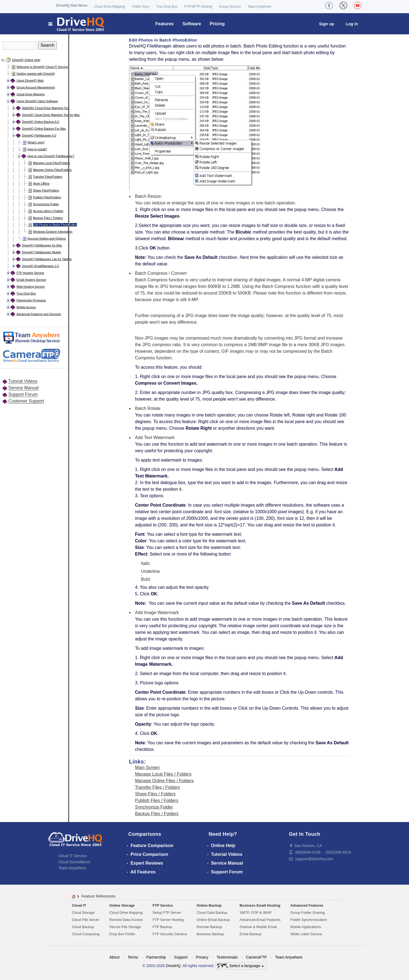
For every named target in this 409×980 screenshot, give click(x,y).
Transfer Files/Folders (48, 177)
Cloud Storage (83, 913)
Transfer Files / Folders (158, 787)
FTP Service (163, 905)
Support (181, 957)
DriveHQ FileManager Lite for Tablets (47, 259)
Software (192, 24)
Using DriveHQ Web (30, 80)
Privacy (202, 957)
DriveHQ (173, 966)
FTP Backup (162, 927)
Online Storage (122, 905)
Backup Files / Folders (48, 218)
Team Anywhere (259, 7)
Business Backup (210, 934)
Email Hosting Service (31, 280)
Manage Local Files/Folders (52, 163)
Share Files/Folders (46, 190)
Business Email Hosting (260, 905)
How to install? (37, 149)
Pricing (217, 24)
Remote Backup (209, 927)
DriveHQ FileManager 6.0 (39, 135)
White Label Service (306, 934)
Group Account (230, 7)
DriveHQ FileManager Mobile (41, 252)
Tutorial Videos (23, 381)
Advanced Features (307, 905)
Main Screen (148, 767)
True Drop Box (167, 7)
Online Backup (209, 905)
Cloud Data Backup (212, 913)
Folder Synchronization (309, 920)
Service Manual (23, 388)
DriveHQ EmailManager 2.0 (41, 266)
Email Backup (250, 934)
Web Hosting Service (31, 287)
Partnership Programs (31, 300)
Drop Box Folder (122, 934)
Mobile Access (26, 307)
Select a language (240, 966)
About (114, 957)
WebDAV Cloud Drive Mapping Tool (46, 108)
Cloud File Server (86, 920)
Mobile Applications (306, 927)
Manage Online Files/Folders (52, 170)
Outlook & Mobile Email (258, 927)
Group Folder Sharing (308, 913)
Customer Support (26, 401)
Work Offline (41, 184)
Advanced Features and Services (39, 314)
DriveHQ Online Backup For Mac (44, 129)
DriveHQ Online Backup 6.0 (41, 122)
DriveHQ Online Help (26, 60)
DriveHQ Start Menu (72, 5)
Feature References (98, 896)
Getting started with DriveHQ (36, 74)
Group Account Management (36, 87)
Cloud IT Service (73, 856)
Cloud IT (79, 905)
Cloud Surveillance (75, 862)
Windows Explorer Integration (53, 232)
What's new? (36, 142)
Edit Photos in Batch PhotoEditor (55, 225)
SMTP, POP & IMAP (256, 913)
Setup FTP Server (167, 913)
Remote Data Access (126, 920)
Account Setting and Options (47, 238)
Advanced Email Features (260, 920)
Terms (133, 957)
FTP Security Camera (170, 934)
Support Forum (23, 394)
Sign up (327, 24)
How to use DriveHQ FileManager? (51, 156)
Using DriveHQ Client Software (37, 101)
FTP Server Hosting (168, 920)
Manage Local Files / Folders (163, 774)
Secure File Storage (125, 927)
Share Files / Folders (155, 794)
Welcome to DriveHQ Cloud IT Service (42, 67)
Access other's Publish (48, 211)
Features (165, 24)
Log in (352, 24)
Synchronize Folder (46, 204)
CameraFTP (256, 957)
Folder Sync (141, 7)
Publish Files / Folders (157, 800)
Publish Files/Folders (47, 197)
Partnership (156, 957)
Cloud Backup (83, 927)
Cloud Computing (86, 934)
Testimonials (227, 957)
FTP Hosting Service (30, 273)
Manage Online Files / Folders (164, 781)
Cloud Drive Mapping (110, 7)
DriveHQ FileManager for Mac (42, 245)
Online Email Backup (213, 920)
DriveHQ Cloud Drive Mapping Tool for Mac (51, 115)
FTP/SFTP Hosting (198, 7)
